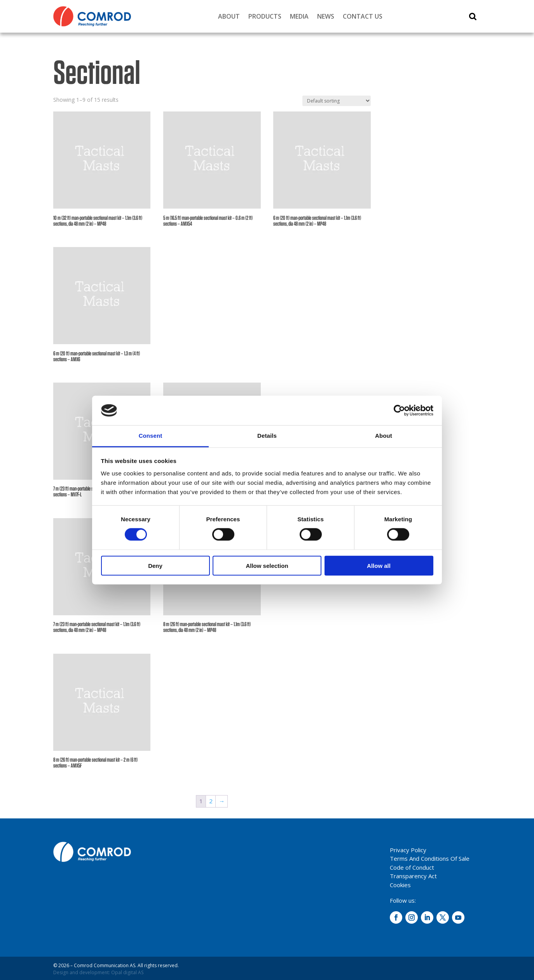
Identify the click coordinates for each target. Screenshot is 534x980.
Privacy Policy (408, 850)
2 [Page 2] (211, 801)
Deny (155, 565)
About (229, 16)
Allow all (379, 565)
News (326, 16)
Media (299, 16)
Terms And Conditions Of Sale (430, 858)
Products (265, 16)
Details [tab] (267, 436)
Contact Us (363, 16)
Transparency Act (413, 876)
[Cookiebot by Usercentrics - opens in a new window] (399, 411)
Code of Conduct (412, 867)
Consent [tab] (151, 436)
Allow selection (267, 565)
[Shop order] (337, 101)
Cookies (400, 885)
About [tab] (384, 436)
